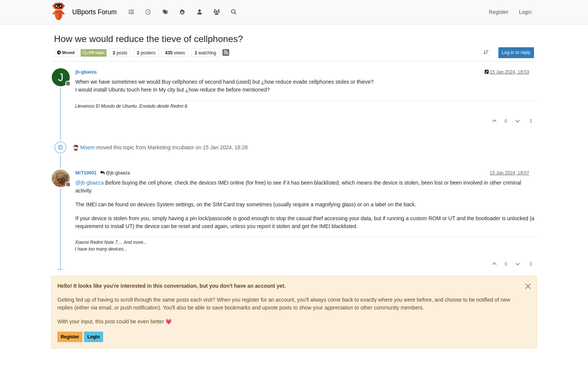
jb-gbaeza (86, 72)
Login (94, 337)
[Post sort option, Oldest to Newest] (486, 53)
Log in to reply (516, 53)
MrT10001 (86, 173)
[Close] (528, 286)
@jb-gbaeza (115, 173)
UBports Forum (95, 12)
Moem (88, 147)
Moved (66, 53)
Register (70, 337)
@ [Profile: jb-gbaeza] (90, 183)
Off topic (94, 53)
